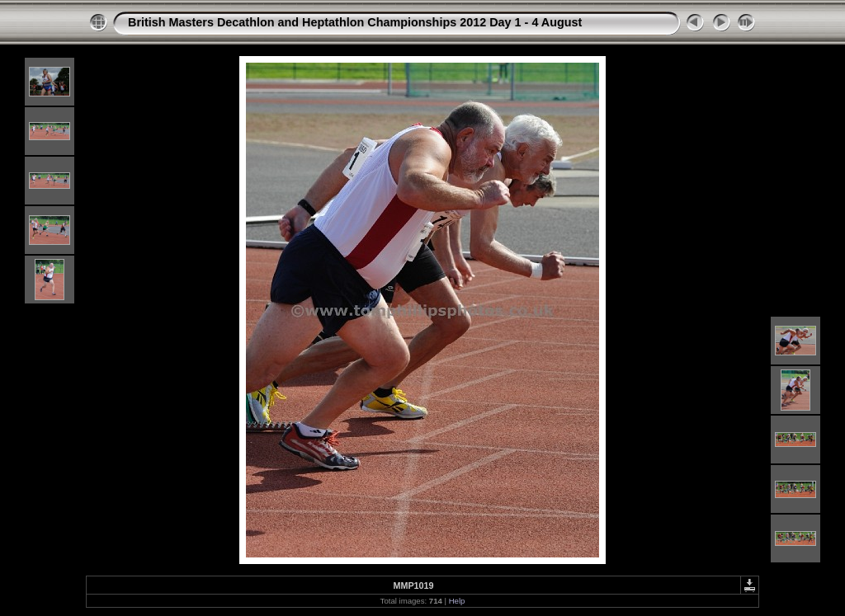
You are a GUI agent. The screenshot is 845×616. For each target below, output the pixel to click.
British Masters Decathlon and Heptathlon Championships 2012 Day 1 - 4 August (355, 22)
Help (457, 601)
